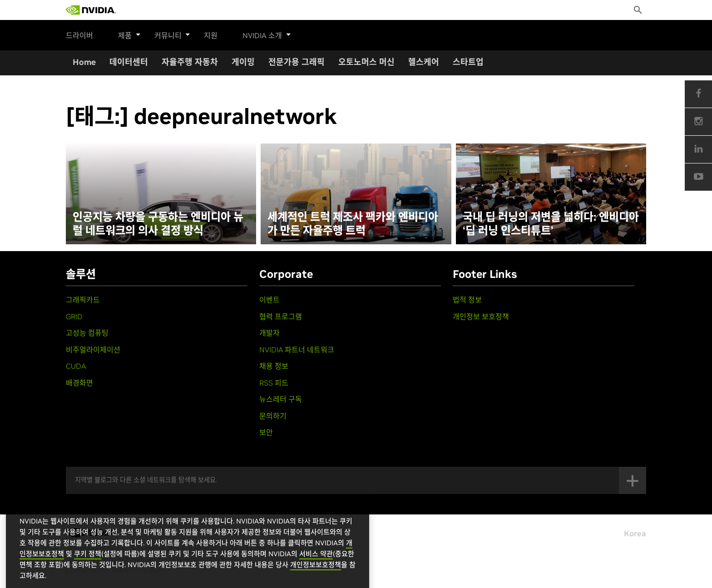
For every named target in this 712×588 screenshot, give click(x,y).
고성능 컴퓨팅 (87, 333)
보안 (266, 432)
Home (84, 62)
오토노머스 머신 (366, 62)
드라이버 (79, 35)
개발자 (269, 333)
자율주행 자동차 (190, 62)
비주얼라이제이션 (93, 350)
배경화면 (79, 383)
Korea (635, 534)
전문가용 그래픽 (297, 62)
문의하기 (273, 416)
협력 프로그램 (281, 316)
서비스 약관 (316, 568)
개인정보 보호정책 (481, 316)
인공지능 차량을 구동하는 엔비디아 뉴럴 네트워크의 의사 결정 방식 (158, 224)
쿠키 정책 (88, 568)
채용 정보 (274, 366)
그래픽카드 (83, 300)
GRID (74, 316)
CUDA (76, 366)
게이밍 (243, 62)
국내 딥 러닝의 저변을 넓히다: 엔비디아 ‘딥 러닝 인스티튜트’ (551, 224)
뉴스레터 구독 (281, 399)
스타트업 (468, 62)
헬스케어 (424, 62)
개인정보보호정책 (316, 579)
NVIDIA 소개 (263, 34)
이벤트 (269, 300)
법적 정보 (467, 300)
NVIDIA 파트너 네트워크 (297, 350)
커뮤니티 (170, 34)
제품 (129, 34)
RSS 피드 (274, 383)
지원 (207, 35)
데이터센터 (129, 62)
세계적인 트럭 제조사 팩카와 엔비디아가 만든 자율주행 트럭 (353, 224)
